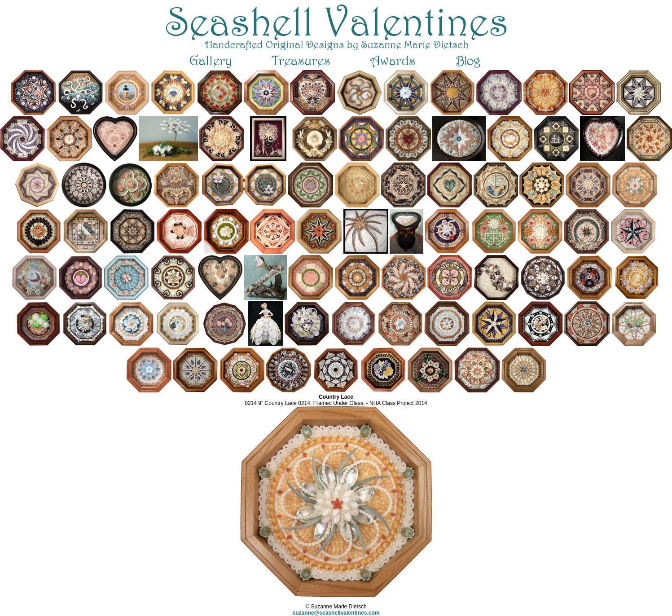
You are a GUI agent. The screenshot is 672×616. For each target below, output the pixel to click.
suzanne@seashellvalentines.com (336, 613)
